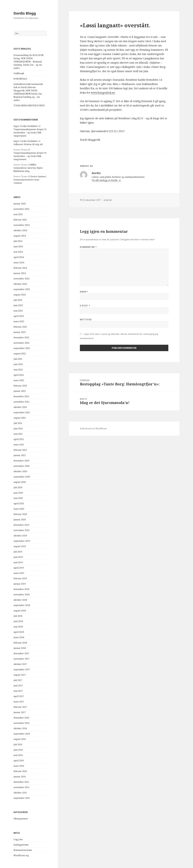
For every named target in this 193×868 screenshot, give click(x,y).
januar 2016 (20, 777)
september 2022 (22, 348)
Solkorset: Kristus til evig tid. (28, 144)
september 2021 (22, 412)
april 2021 (19, 439)
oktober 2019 (20, 536)
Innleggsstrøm (21, 845)
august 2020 (20, 482)
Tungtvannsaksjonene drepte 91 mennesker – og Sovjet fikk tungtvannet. (30, 133)
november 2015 (22, 787)
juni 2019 (18, 557)
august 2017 (20, 675)
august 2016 (20, 739)
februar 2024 (20, 268)
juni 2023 (18, 305)
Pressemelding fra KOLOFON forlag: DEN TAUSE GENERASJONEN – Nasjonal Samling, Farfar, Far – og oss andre (29, 62)
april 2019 (19, 568)
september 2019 (22, 541)
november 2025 (22, 209)
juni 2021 (18, 429)
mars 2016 (19, 766)
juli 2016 (18, 744)
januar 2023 (20, 332)
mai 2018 (18, 627)
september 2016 (22, 734)
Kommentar (88, 247)
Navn (84, 292)
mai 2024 (18, 252)
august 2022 (20, 354)
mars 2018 (19, 637)
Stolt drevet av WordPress (93, 429)
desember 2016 (21, 718)
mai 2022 (18, 370)
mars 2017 (19, 702)
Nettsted (86, 320)
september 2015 (22, 798)
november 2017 (22, 659)
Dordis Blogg (25, 13)
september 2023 (22, 289)
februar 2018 (20, 643)
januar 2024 (20, 273)
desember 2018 (21, 589)
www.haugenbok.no (103, 93)
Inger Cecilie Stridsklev (26, 126)
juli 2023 (18, 300)
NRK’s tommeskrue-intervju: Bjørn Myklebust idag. (28, 168)
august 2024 (20, 236)
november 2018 (22, 595)
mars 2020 (19, 509)
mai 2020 (18, 498)
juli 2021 (18, 423)
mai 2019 (18, 562)
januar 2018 (20, 648)
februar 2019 (20, 578)
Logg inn (18, 839)
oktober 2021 (20, 407)
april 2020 (19, 503)
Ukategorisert (21, 819)
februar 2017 (20, 707)
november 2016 (22, 723)
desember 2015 (21, 782)
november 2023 (22, 279)
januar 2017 (20, 712)
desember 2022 (21, 337)
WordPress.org (21, 855)
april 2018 (19, 632)
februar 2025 (20, 220)
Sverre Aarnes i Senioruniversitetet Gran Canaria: (30, 180)
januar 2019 (20, 584)
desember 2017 (21, 653)
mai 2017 (18, 691)
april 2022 (19, 375)
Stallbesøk (19, 73)
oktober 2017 (20, 664)
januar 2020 (20, 520)
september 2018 (22, 605)
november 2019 (22, 530)
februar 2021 (20, 450)
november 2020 (22, 466)
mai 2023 (18, 311)
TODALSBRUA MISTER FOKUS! (29, 105)
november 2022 (22, 343)
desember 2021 (21, 396)
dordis (109, 200)
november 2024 (22, 225)
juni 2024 (18, 246)
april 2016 (19, 761)
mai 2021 (18, 434)
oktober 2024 (20, 230)
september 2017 (22, 669)
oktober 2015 (20, 793)
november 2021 (22, 402)
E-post (85, 306)
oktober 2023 (20, 284)
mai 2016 (18, 755)
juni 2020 (18, 493)
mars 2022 (19, 380)
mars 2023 (19, 321)
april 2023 (19, 316)
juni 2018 (18, 621)
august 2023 (20, 295)
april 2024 (19, 257)
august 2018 (20, 611)
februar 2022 (20, 386)
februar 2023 (20, 327)
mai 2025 (18, 214)
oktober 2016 (20, 728)
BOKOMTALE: (21, 79)
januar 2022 (20, 391)
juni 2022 (18, 364)
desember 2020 (21, 461)
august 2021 (20, 418)
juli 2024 (18, 241)
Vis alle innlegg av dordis (105, 180)
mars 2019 (19, 573)
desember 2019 (21, 525)
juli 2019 (18, 552)
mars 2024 (19, 263)
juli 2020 (18, 487)
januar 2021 (20, 455)
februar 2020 (20, 514)
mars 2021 (19, 445)
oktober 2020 (20, 471)
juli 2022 (18, 359)
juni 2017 (18, 686)
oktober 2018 (20, 600)
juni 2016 (18, 750)
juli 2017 (18, 680)
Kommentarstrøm (23, 850)
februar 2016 (20, 771)
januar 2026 (20, 204)
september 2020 (22, 477)
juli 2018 (18, 616)
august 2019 (20, 546)
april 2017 (19, 696)
